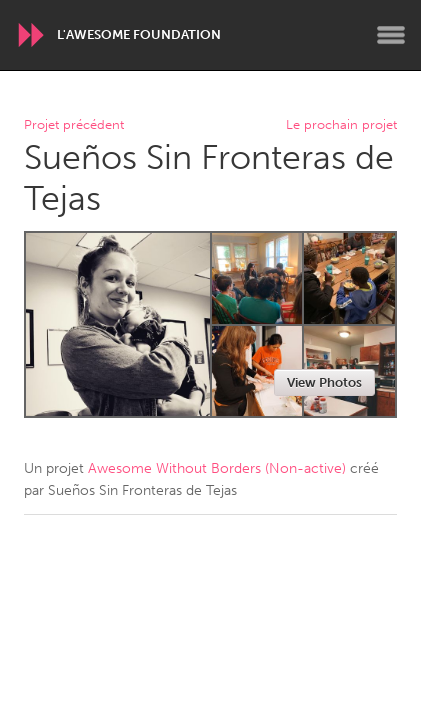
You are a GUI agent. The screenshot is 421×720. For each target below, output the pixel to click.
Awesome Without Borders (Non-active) (217, 468)
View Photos (324, 382)
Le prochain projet (341, 125)
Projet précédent (74, 125)
